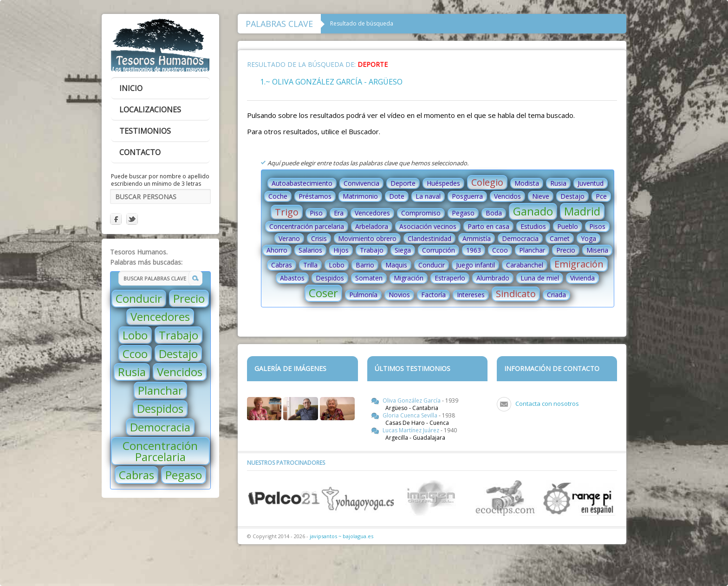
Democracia (160, 427)
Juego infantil (475, 265)
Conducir (139, 298)
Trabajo (179, 335)
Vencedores (160, 316)
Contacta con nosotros (547, 404)
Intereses (471, 295)
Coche (278, 196)
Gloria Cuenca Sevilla (411, 415)
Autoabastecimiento (302, 183)
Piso (316, 213)
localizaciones (150, 110)
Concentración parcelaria (307, 226)
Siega (403, 250)
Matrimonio (360, 196)
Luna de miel (540, 278)
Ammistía (477, 238)
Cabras (136, 475)
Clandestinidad (429, 238)
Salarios (310, 250)
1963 (474, 250)
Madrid (582, 211)
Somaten (369, 278)
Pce (601, 196)
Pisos (597, 226)
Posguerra (467, 196)
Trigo (287, 212)
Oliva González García (412, 400)
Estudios (533, 226)
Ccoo (135, 354)
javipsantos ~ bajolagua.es (341, 536)
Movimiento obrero (367, 238)
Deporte (403, 183)
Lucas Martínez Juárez (412, 430)
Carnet (560, 238)
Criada (556, 295)
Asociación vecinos (428, 226)
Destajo (178, 354)
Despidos (160, 408)
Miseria (597, 250)
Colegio (487, 182)
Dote (397, 196)
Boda (494, 213)
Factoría (433, 295)
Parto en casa (488, 226)
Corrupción (439, 250)
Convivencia (361, 183)
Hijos (341, 250)
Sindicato (516, 294)
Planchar (160, 390)
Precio (189, 298)
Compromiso (421, 213)
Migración (409, 278)
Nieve (541, 196)
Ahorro (277, 250)
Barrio (365, 265)
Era (339, 213)
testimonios (145, 131)
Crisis (319, 238)
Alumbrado (493, 278)
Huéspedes (443, 183)
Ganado (533, 211)
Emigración (579, 264)
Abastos (292, 278)
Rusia (132, 372)
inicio (131, 88)
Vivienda (582, 278)
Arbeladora (372, 226)
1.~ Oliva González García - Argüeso (331, 82)
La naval (428, 196)
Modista (527, 183)
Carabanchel (525, 265)
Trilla (310, 265)
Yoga (588, 238)
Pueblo (568, 226)
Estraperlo (450, 278)
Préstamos (315, 196)
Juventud (591, 183)
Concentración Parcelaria (160, 451)
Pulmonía (363, 295)
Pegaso (184, 475)
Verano (289, 238)
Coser (323, 293)
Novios (399, 295)
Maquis (396, 265)
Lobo (135, 335)
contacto (140, 152)
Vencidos (180, 372)
